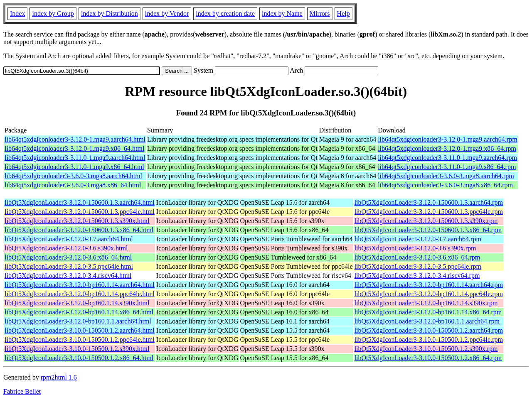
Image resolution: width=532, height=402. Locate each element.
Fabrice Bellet (22, 391)
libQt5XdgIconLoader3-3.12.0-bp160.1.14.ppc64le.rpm (429, 294)
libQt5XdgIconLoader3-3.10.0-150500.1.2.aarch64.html (80, 330)
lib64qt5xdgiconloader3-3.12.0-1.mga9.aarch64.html (75, 139)
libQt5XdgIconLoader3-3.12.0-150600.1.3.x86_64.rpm (428, 230)
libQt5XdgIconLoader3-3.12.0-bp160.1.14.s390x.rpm (426, 303)
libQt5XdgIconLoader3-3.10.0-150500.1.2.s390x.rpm (426, 349)
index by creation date (225, 13)
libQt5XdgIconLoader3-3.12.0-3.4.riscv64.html (68, 276)
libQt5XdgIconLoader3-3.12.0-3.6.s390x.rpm (415, 248)
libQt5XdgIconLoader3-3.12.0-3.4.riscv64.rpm (417, 276)
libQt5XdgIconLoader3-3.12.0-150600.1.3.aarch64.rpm (429, 202)
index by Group (53, 13)
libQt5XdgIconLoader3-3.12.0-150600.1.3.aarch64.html (80, 202)
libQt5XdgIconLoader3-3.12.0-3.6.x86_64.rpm (417, 257)
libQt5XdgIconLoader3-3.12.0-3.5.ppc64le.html (69, 266)
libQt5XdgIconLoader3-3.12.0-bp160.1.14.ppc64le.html (80, 294)
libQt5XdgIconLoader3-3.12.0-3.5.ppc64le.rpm (418, 266)
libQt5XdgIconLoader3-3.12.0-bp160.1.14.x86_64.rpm (428, 312)
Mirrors (320, 13)
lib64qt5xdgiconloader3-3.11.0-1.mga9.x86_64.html (74, 167)
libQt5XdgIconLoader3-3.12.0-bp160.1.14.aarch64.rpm (429, 285)
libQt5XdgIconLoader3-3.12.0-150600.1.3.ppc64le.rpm (429, 212)
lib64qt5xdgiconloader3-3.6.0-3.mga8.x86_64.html (73, 185)
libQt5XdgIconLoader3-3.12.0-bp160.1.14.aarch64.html (80, 285)
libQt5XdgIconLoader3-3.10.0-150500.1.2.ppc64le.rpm (429, 339)
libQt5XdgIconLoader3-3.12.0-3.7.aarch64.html (69, 239)
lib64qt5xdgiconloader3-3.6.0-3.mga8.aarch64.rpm (446, 176)
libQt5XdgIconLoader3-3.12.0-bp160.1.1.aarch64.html (78, 321)
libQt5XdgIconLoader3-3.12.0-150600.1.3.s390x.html (77, 221)
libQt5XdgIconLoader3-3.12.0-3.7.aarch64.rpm (418, 239)
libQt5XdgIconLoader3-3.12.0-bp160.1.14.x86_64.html (79, 312)
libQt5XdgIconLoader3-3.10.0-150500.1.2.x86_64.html (79, 358)
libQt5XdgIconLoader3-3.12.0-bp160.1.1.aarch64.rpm (427, 321)
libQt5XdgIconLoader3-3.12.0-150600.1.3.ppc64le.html (80, 212)
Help (344, 13)
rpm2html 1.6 (59, 377)
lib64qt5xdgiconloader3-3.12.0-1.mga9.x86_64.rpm (447, 148)
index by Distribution (110, 13)
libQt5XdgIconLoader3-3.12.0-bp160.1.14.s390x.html (77, 303)
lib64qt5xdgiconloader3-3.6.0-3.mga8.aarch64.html (73, 176)
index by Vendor (167, 13)
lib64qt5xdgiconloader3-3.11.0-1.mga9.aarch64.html (75, 158)
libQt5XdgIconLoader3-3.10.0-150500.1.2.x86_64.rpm (428, 358)
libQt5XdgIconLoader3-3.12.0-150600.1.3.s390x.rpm (426, 221)
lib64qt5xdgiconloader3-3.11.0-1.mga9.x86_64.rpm (447, 167)
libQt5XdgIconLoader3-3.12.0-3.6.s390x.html (66, 248)
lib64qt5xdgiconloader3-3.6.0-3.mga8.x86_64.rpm (445, 185)
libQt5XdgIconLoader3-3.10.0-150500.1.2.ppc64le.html (80, 339)
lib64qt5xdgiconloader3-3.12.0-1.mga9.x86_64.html (74, 148)
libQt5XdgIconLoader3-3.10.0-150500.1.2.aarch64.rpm (429, 330)
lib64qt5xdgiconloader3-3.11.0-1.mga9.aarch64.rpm (447, 158)
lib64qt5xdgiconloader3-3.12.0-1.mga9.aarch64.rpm (447, 139)
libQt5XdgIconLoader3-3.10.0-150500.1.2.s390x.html (77, 349)
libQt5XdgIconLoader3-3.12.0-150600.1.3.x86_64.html (79, 230)
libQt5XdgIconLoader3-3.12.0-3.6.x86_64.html (68, 257)
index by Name (282, 13)
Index (17, 13)
